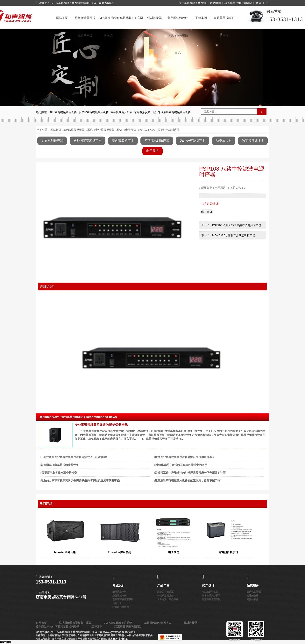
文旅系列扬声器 (52, 141)
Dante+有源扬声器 (193, 141)
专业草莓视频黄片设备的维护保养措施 (101, 425)
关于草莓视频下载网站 (192, 3)
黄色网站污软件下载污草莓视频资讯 (178, 21)
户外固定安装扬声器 (88, 141)
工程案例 (201, 18)
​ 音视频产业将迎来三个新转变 (59, 473)
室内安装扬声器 (123, 141)
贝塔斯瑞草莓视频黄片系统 (85, 21)
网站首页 (62, 18)
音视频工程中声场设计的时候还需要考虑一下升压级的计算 (190, 473)
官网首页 (41, 623)
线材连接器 (155, 18)
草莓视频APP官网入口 (131, 21)
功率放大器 (224, 141)
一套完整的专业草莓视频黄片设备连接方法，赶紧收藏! (74, 457)
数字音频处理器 (253, 141)
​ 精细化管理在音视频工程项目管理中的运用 (181, 465)
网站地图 (215, 3)
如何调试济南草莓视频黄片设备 (60, 465)
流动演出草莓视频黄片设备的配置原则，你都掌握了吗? (188, 480)
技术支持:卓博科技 (118, 639)
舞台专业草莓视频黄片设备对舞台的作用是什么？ (185, 457)
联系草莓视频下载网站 (238, 3)
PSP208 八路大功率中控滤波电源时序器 (237, 225)
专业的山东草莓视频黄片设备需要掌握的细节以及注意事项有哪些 (80, 480)
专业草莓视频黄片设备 (109, 130)
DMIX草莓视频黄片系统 (108, 21)
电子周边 (131, 130)
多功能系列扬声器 (157, 141)
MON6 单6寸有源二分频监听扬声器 (234, 235)
